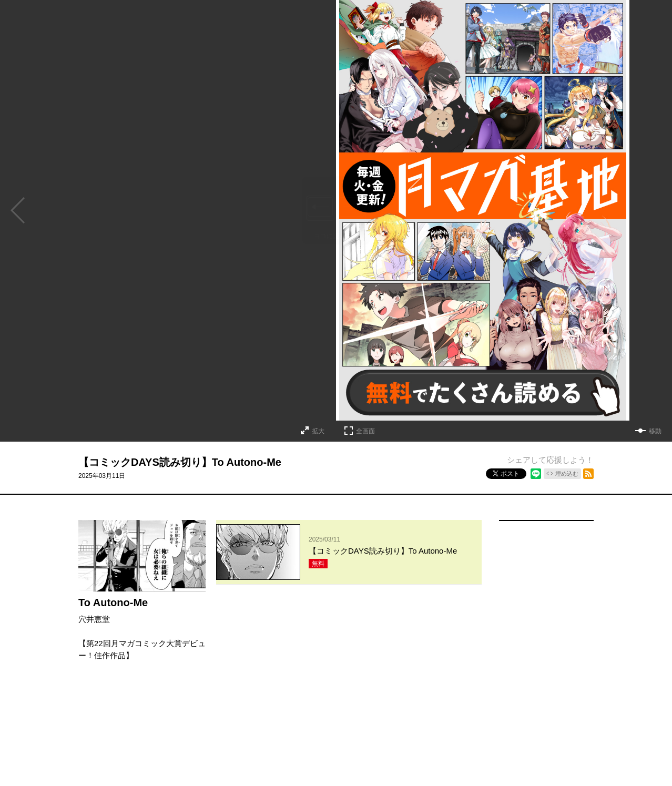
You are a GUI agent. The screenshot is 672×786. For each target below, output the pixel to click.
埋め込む (567, 474)
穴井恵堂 (94, 619)
